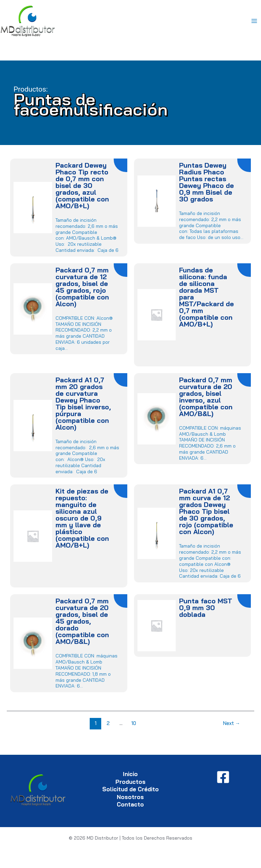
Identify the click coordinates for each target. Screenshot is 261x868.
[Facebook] (223, 777)
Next (232, 723)
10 (134, 723)
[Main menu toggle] (254, 21)
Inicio (130, 774)
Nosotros (130, 797)
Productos (130, 782)
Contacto (130, 804)
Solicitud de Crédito (130, 789)
